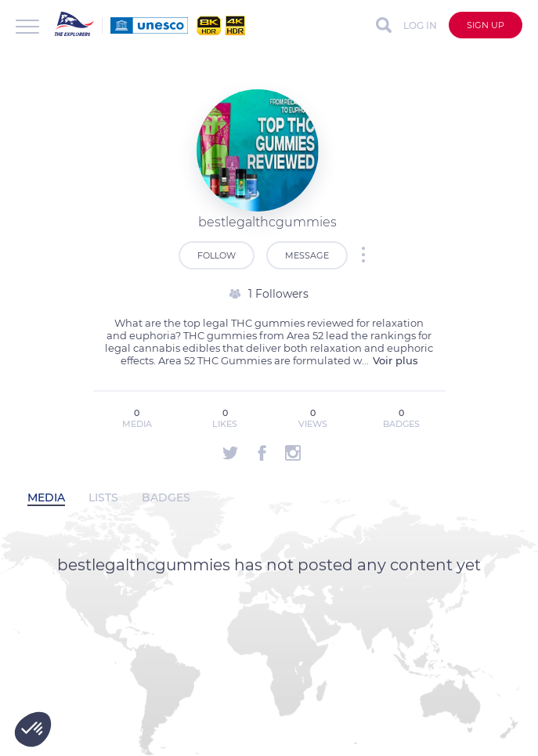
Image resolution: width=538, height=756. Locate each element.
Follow (217, 255)
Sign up (486, 25)
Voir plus (395, 360)
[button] (33, 729)
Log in (420, 25)
